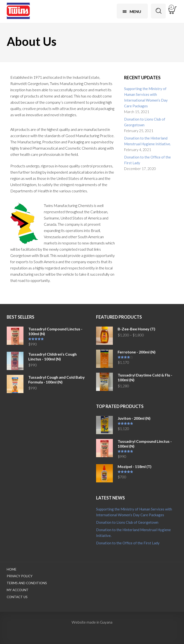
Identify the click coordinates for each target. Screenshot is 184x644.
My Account (18, 590)
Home (11, 569)
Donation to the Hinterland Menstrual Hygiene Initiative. (147, 141)
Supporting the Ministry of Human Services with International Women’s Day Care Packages (146, 97)
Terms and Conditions (27, 583)
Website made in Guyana (92, 622)
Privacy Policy (20, 576)
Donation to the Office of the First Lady (147, 160)
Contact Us (17, 597)
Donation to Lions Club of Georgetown (145, 122)
